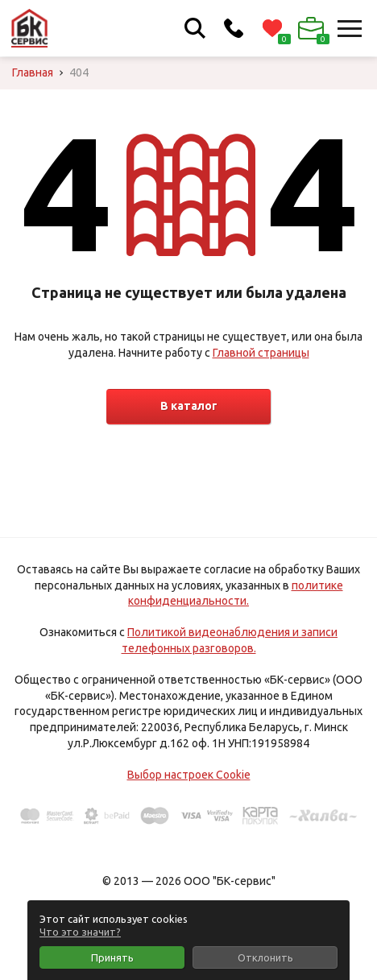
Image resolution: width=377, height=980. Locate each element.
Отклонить (265, 957)
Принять (112, 957)
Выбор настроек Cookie (189, 775)
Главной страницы (261, 353)
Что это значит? (80, 932)
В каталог (189, 406)
